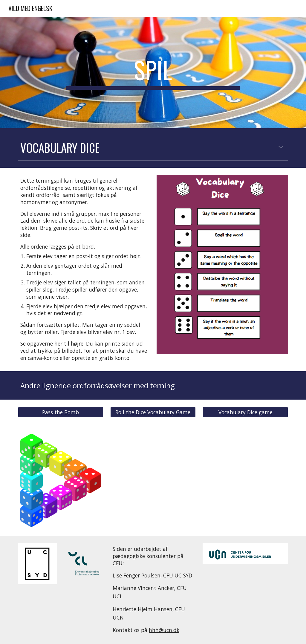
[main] (153, 73)
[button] (281, 148)
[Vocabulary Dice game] (245, 412)
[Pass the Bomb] (61, 412)
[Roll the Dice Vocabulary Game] (153, 412)
